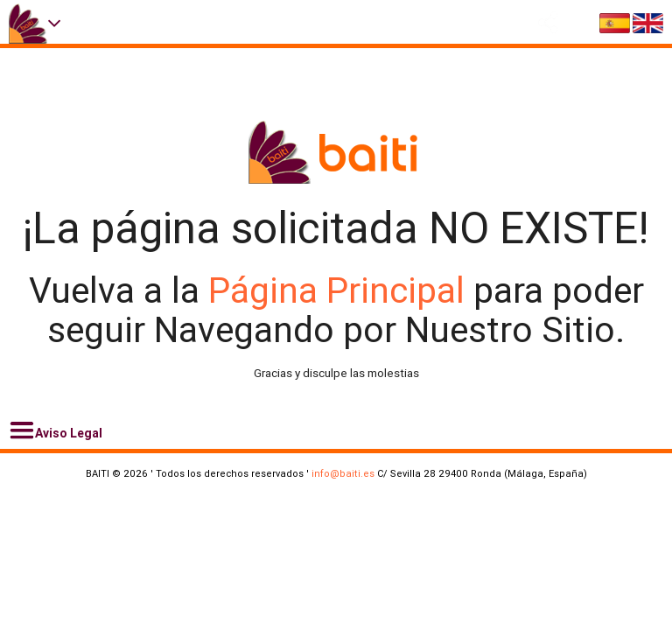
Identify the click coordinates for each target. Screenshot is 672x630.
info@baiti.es (343, 473)
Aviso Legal (56, 430)
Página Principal (341, 290)
